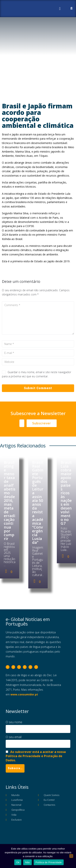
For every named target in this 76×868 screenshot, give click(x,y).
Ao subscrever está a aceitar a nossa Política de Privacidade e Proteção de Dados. (36, 756)
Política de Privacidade (49, 862)
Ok (18, 862)
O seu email (14, 737)
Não (27, 862)
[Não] (71, 856)
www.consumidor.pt (24, 694)
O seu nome (14, 722)
